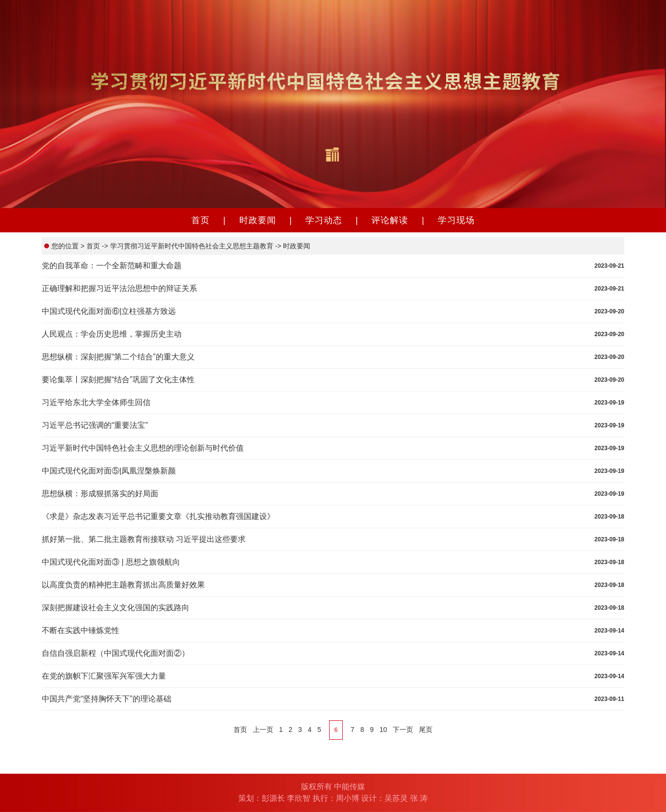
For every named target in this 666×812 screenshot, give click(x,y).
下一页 (403, 730)
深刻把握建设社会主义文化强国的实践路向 (116, 608)
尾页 (426, 730)
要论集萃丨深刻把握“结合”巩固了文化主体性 (118, 380)
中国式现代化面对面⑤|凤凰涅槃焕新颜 (109, 471)
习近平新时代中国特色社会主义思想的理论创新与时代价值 (143, 448)
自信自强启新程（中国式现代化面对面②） (116, 653)
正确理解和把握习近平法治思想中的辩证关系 (119, 288)
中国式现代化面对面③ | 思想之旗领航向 (111, 562)
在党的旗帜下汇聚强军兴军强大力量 (104, 676)
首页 (200, 220)
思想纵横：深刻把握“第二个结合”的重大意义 (118, 357)
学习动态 (324, 220)
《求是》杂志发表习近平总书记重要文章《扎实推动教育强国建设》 (158, 516)
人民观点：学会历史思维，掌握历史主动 (112, 334)
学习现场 (456, 220)
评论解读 (390, 220)
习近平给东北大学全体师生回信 (96, 402)
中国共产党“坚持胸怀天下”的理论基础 (107, 699)
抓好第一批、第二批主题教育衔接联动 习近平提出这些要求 (144, 539)
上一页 (263, 730)
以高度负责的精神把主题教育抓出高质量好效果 (123, 585)
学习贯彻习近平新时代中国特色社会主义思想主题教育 (191, 246)
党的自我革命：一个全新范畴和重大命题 (112, 266)
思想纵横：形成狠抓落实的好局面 (100, 494)
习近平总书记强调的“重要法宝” (95, 425)
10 (383, 730)
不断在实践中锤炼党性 (81, 630)
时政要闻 (258, 220)
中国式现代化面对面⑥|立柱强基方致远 (109, 311)
